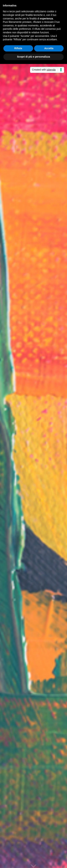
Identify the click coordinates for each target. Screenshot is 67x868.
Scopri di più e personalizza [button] (33, 57)
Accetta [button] (49, 48)
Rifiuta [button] (18, 48)
